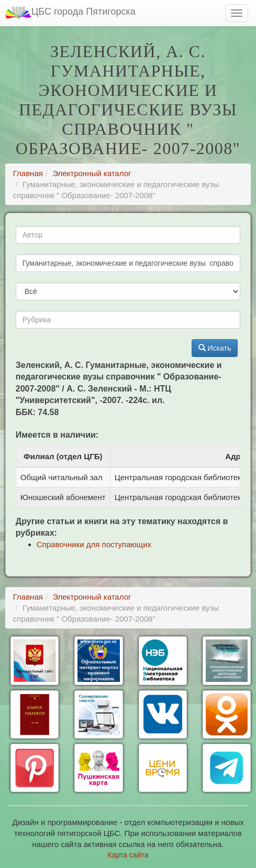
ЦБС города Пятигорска (70, 13)
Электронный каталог (92, 173)
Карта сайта (128, 855)
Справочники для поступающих (94, 544)
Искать (215, 348)
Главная (28, 173)
